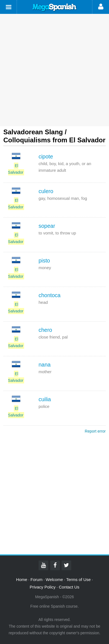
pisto (44, 261)
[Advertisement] (54, 70)
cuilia (45, 399)
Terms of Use (78, 579)
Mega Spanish (55, 7)
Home (22, 579)
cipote (46, 156)
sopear (47, 226)
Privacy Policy (43, 587)
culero (46, 191)
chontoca (50, 295)
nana (45, 365)
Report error (95, 431)
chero (45, 330)
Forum (36, 579)
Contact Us (69, 587)
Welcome (54, 579)
